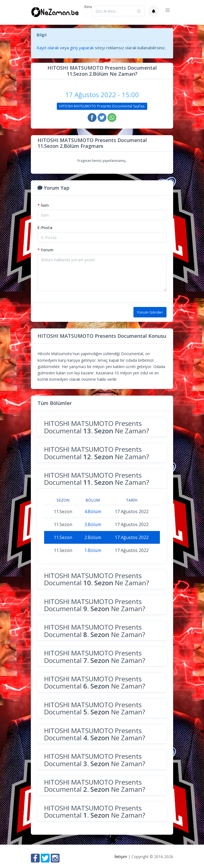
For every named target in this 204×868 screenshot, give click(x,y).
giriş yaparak (82, 48)
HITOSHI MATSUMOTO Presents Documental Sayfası (102, 106)
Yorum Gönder (150, 312)
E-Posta (45, 228)
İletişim (121, 857)
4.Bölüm (93, 511)
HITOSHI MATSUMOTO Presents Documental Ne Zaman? (97, 427)
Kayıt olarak (48, 48)
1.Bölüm (93, 550)
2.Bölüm (93, 537)
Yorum (45, 250)
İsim (43, 205)
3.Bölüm (93, 524)
